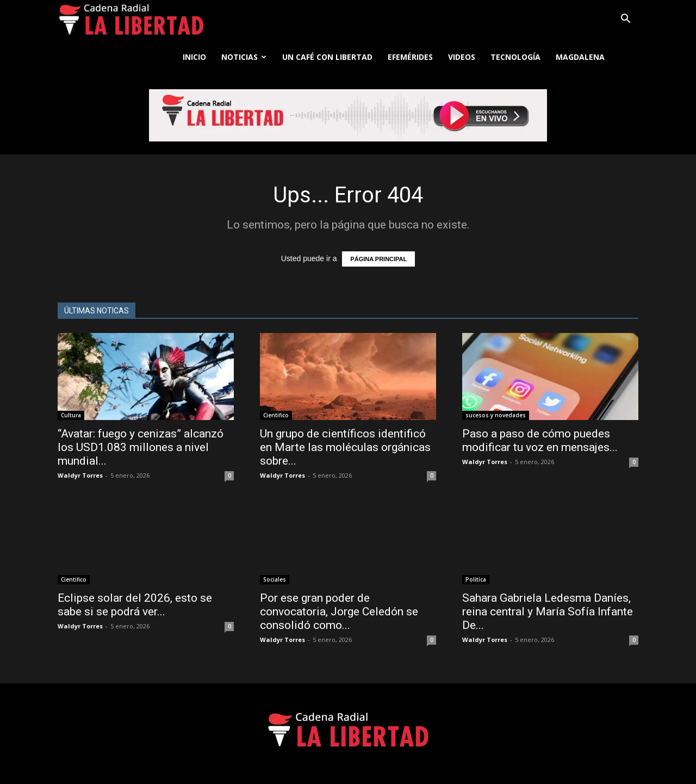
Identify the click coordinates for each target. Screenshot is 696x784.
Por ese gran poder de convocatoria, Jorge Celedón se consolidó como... (339, 612)
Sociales (275, 579)
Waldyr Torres (80, 475)
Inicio (194, 57)
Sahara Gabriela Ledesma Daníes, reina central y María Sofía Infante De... (548, 612)
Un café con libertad (327, 57)
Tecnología (515, 57)
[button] (625, 20)
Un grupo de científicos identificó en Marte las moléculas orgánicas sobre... (345, 447)
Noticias (244, 57)
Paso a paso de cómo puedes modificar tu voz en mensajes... (540, 440)
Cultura (71, 415)
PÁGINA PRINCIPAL (378, 259)
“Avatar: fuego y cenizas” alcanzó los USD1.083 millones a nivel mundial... (141, 447)
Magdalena (580, 57)
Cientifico (276, 415)
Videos (462, 57)
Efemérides (410, 57)
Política (476, 579)
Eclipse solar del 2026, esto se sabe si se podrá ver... (135, 605)
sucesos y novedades (496, 415)
